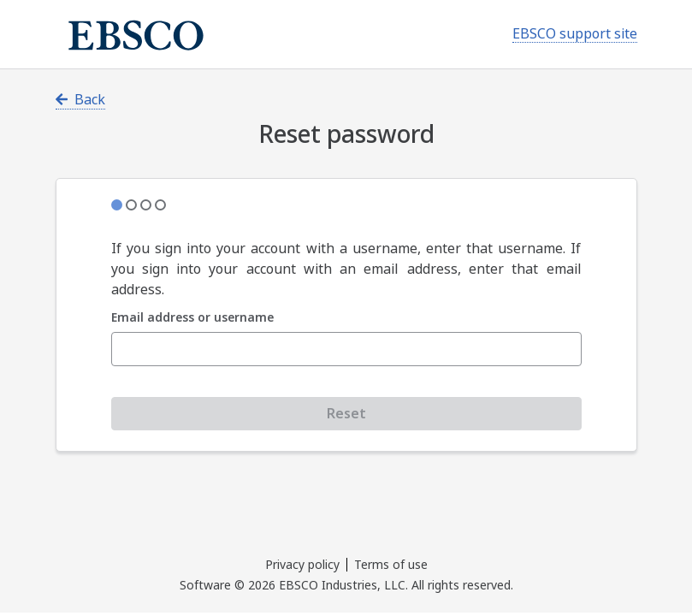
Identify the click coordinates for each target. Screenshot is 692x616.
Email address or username (192, 318)
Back (80, 99)
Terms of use (391, 564)
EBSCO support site (575, 34)
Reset (346, 413)
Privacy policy (302, 564)
